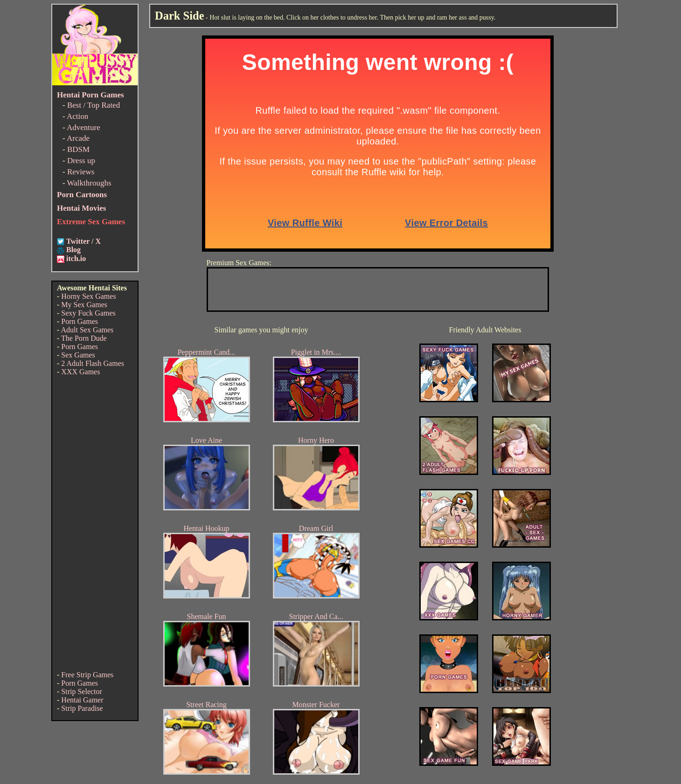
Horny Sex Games (88, 296)
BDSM (78, 149)
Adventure (83, 127)
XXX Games (80, 372)
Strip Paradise (82, 708)
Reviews (81, 172)
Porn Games (80, 321)
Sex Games (78, 355)
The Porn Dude (84, 338)
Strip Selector (82, 691)
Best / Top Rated (94, 105)
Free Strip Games (87, 675)
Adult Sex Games (87, 330)
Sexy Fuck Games (88, 313)
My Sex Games (84, 305)
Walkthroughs (89, 183)
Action (77, 116)
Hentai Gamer (82, 700)
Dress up (81, 161)
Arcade (78, 138)
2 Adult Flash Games (93, 363)
